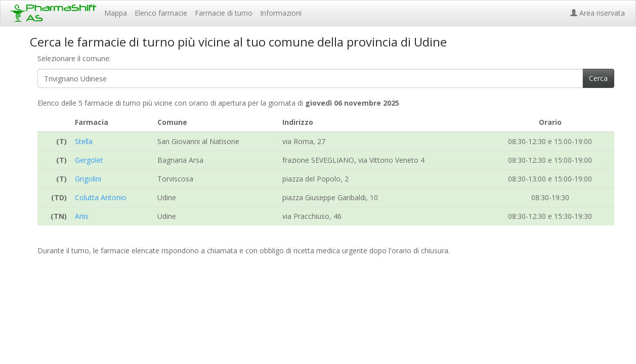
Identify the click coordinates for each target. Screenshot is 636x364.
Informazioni (281, 13)
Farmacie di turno (224, 13)
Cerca (598, 78)
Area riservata (600, 13)
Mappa (116, 13)
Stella (84, 141)
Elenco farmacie (161, 13)
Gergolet (89, 160)
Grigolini (88, 179)
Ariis (82, 216)
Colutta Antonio (101, 197)
